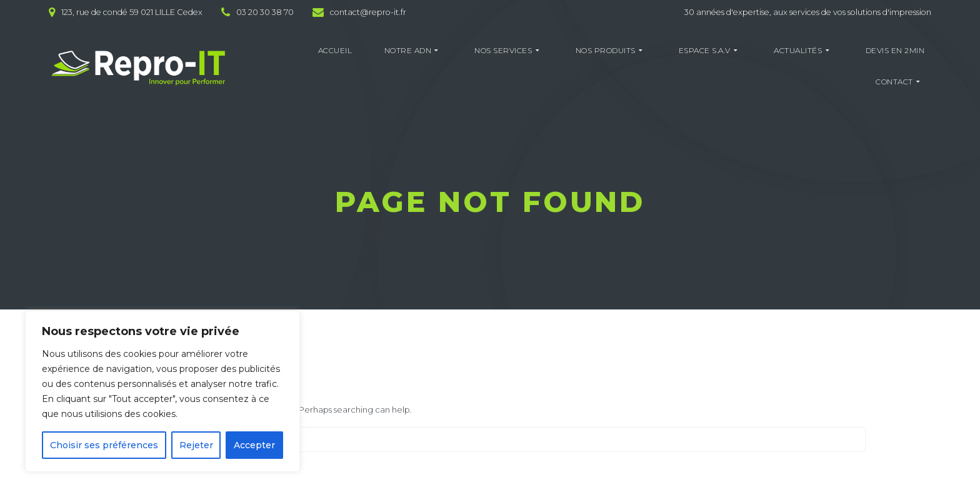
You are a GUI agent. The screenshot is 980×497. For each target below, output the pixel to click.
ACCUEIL (335, 50)
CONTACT (894, 82)
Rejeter (196, 445)
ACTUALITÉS (798, 50)
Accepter (254, 445)
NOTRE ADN (408, 50)
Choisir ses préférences (104, 445)
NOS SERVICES (503, 50)
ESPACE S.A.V (705, 50)
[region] (162, 391)
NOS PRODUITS (606, 50)
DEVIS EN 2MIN (895, 50)
